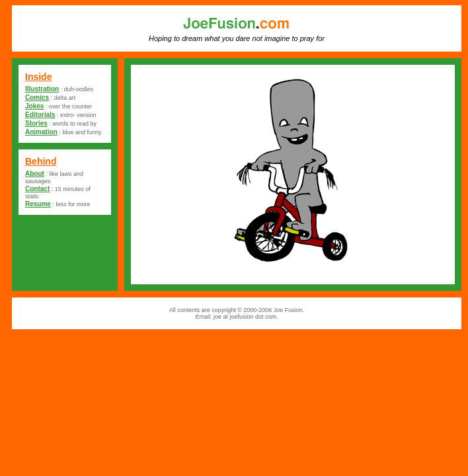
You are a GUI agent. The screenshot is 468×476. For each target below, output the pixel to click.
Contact (37, 189)
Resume (38, 204)
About (35, 174)
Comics (37, 98)
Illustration (42, 89)
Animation (41, 132)
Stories (36, 123)
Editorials (40, 115)
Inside (38, 77)
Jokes (34, 106)
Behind (41, 161)
